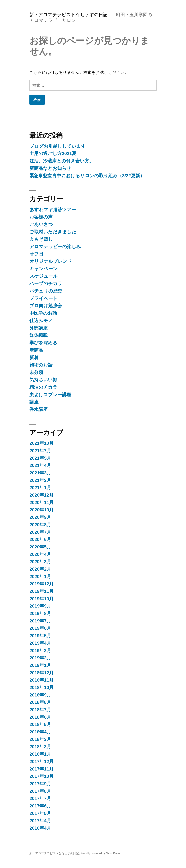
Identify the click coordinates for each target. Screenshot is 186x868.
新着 (34, 358)
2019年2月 (40, 658)
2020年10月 (42, 510)
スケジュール (44, 276)
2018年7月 (40, 710)
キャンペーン (44, 269)
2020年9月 (40, 517)
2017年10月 (42, 776)
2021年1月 (40, 488)
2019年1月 (40, 665)
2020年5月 (40, 547)
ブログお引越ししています (58, 146)
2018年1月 (40, 754)
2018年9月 (40, 695)
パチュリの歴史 (46, 291)
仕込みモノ (41, 321)
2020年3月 (40, 562)
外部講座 (39, 328)
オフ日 (36, 254)
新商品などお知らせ (50, 168)
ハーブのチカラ (46, 283)
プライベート (44, 298)
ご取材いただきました (53, 232)
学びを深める (43, 343)
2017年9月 (40, 784)
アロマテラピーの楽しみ (55, 247)
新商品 (36, 350)
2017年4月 (40, 821)
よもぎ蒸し (41, 239)
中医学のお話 (43, 313)
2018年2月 (40, 747)
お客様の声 (41, 217)
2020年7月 (40, 532)
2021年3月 (40, 473)
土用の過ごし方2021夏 (53, 153)
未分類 (36, 372)
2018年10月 (42, 687)
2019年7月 (40, 621)
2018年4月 (40, 732)
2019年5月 (40, 636)
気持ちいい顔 (43, 380)
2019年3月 (40, 651)
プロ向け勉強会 (46, 306)
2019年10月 (42, 599)
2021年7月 (40, 451)
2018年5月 (40, 724)
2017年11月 (42, 769)
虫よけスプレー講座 (50, 395)
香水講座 (39, 409)
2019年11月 (42, 591)
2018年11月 (42, 680)
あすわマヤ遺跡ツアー (53, 210)
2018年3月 (40, 739)
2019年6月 (40, 628)
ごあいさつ (41, 224)
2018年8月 (40, 702)
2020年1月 (40, 577)
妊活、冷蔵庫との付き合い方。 (62, 161)
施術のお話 (41, 365)
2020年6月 (40, 539)
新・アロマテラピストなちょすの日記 (68, 15)
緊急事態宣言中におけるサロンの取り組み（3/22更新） (87, 176)
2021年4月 (40, 465)
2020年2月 (40, 569)
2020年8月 (40, 525)
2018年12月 (42, 673)
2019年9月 (40, 606)
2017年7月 (40, 798)
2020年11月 (42, 502)
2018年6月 (40, 717)
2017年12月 (42, 762)
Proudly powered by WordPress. (101, 853)
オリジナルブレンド (51, 261)
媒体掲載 (39, 335)
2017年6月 (40, 806)
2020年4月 (40, 554)
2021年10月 (42, 443)
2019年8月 (40, 613)
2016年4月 (40, 828)
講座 (34, 402)
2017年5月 (40, 813)
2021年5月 (40, 458)
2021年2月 (40, 480)
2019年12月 (42, 584)
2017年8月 (40, 791)
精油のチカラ (43, 387)
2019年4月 (40, 643)
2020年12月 (42, 495)
